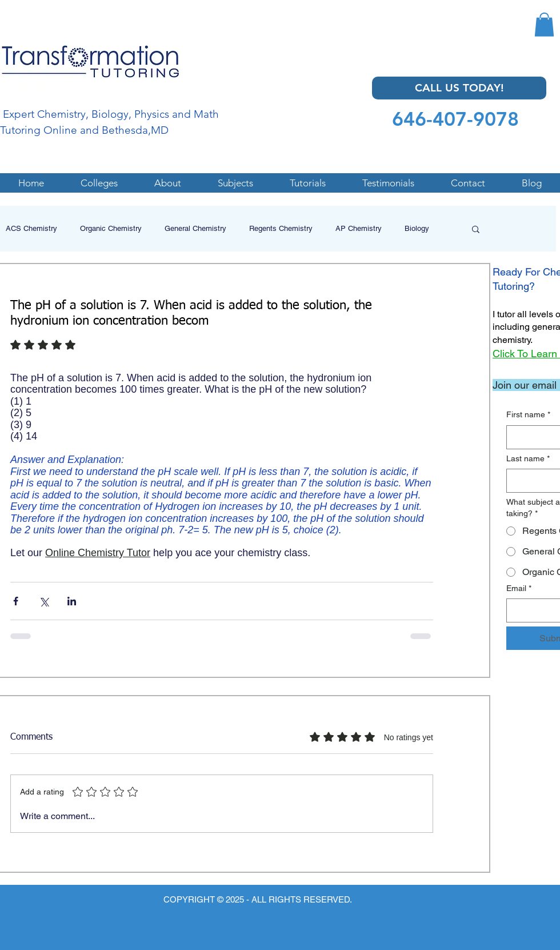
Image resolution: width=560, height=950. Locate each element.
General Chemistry (195, 228)
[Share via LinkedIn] (72, 601)
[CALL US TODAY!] (459, 88)
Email (519, 589)
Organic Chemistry (111, 228)
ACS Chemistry (31, 228)
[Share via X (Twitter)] (44, 601)
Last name (528, 459)
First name (528, 415)
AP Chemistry (359, 228)
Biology (417, 228)
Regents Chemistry (281, 228)
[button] (544, 25)
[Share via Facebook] (16, 601)
